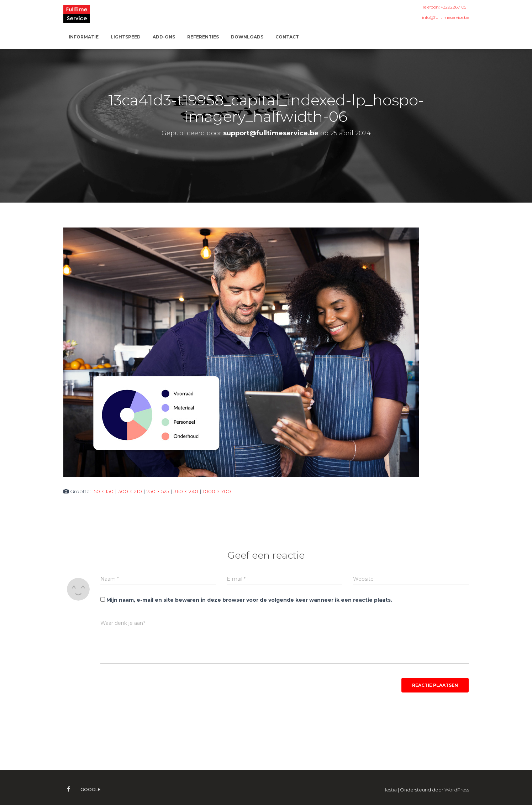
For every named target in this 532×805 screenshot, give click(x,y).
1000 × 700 (217, 491)
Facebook (69, 789)
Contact (287, 37)
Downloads (247, 37)
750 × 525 (158, 491)
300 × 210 (130, 491)
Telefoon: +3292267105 (444, 7)
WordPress (457, 790)
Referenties (203, 37)
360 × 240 (186, 491)
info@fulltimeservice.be (446, 17)
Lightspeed (126, 37)
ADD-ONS (164, 37)
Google (91, 790)
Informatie (84, 37)
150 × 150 (103, 491)
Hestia (390, 790)
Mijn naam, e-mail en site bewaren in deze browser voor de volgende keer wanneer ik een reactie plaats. (249, 600)
